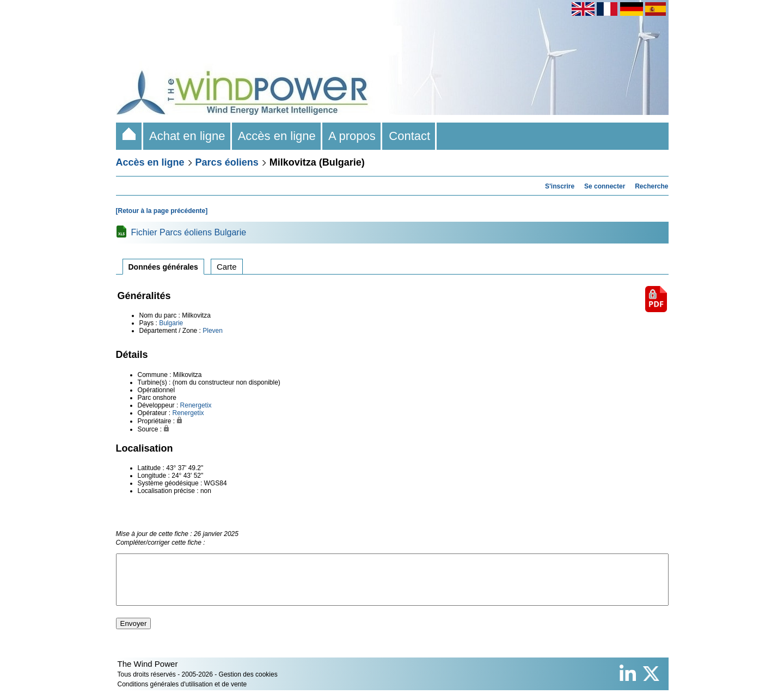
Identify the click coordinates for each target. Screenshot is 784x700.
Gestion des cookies (248, 684)
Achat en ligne (188, 136)
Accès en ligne (277, 136)
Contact (409, 136)
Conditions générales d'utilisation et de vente (182, 694)
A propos (352, 136)
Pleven (213, 331)
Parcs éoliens (227, 162)
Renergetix (196, 405)
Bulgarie (171, 323)
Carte (227, 267)
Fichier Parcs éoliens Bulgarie (189, 232)
